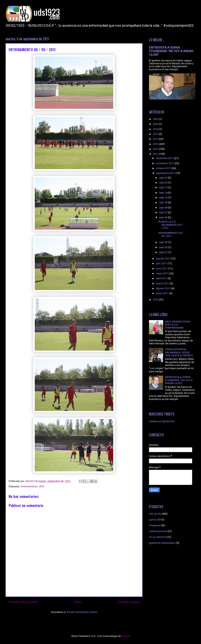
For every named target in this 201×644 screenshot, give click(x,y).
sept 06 (164, 217)
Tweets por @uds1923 (162, 421)
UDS (41, 486)
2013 (156, 144)
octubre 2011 (164, 168)
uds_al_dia (155, 514)
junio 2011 (162, 269)
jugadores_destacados (162, 543)
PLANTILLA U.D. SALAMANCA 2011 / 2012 (171, 225)
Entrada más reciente (23, 602)
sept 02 (164, 252)
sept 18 (164, 193)
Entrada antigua (129, 602)
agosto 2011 (164, 258)
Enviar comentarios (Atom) (82, 612)
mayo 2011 (163, 273)
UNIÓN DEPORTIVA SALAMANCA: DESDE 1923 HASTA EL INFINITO (179, 352)
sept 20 (164, 183)
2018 (156, 129)
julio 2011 (162, 263)
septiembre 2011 (166, 173)
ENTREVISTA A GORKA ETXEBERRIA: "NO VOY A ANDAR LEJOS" (171, 51)
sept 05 (164, 242)
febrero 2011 (164, 288)
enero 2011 (163, 293)
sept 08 (164, 208)
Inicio (78, 602)
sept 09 (164, 202)
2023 (156, 119)
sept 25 (164, 178)
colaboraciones (158, 531)
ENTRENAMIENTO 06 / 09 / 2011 (171, 234)
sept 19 (164, 187)
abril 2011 (162, 278)
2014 (156, 139)
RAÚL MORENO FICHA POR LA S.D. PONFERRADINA (178, 325)
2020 (156, 124)
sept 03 (164, 247)
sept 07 (164, 212)
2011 (156, 154)
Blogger (126, 636)
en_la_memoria (158, 537)
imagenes (155, 525)
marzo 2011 (163, 283)
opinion (153, 520)
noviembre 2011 (165, 163)
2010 (156, 300)
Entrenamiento (29, 486)
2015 (156, 134)
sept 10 (164, 198)
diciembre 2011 (165, 158)
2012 (156, 149)
